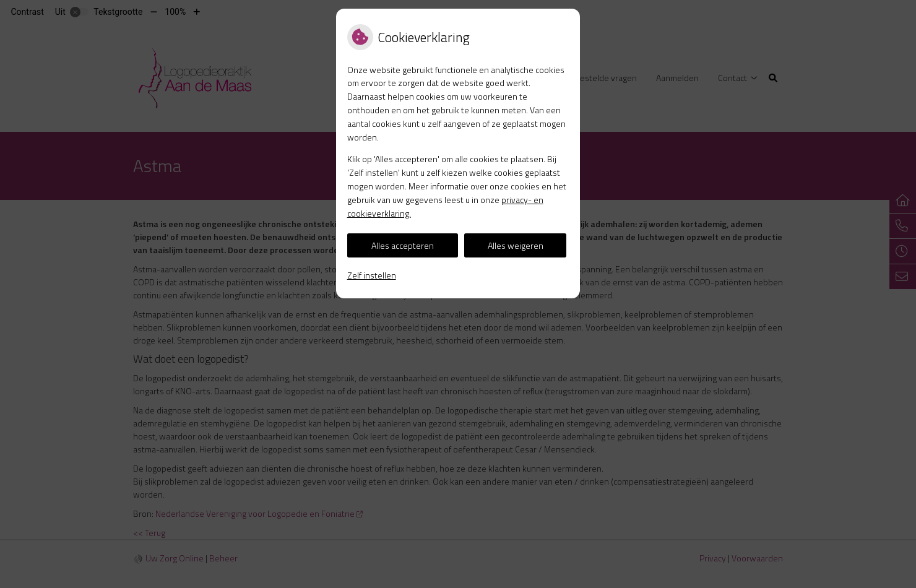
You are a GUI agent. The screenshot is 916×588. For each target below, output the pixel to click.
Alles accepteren (403, 245)
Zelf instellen (372, 275)
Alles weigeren (516, 245)
